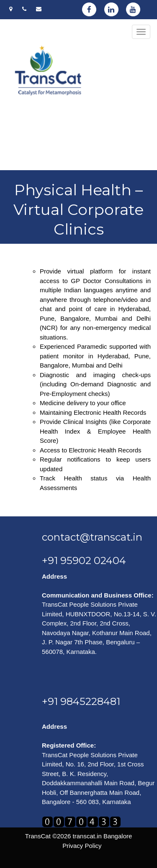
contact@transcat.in (92, 537)
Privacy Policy (82, 846)
